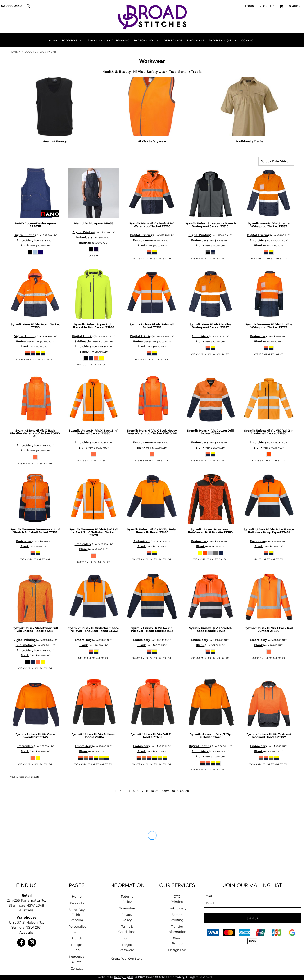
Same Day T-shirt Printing (77, 915)
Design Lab (177, 950)
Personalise (77, 926)
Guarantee (127, 908)
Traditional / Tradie (185, 72)
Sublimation (83, 341)
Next (154, 791)
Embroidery (25, 240)
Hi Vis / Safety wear (150, 72)
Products (29, 52)
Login (250, 6)
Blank (25, 245)
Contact (77, 968)
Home (14, 52)
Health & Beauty (117, 72)
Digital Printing (25, 235)
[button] (28, 6)
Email (208, 896)
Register (267, 6)
